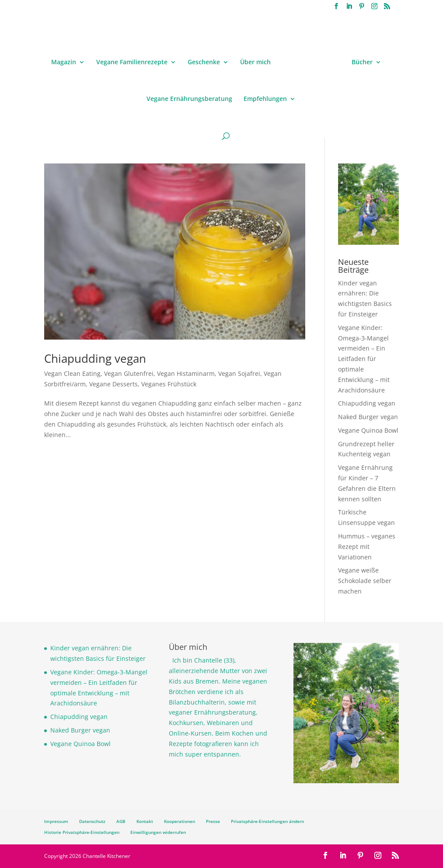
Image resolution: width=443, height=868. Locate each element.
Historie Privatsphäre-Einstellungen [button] (82, 832)
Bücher (362, 62)
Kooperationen (180, 821)
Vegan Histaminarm (186, 373)
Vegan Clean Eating (72, 373)
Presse (213, 821)
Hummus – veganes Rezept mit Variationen (367, 547)
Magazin (64, 62)
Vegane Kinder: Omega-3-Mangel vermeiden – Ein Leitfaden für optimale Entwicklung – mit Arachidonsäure (364, 359)
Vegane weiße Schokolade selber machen (365, 581)
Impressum (56, 821)
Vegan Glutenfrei (129, 373)
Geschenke (204, 62)
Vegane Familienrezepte (132, 62)
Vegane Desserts (113, 384)
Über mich (255, 62)
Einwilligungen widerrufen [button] (158, 832)
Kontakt (145, 821)
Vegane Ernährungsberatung (189, 99)
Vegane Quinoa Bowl (368, 430)
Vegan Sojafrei (239, 373)
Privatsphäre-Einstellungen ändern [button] (267, 821)
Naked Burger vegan (368, 417)
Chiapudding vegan (95, 358)
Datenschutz (92, 821)
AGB (121, 821)
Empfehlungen (265, 99)
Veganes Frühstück (169, 384)
